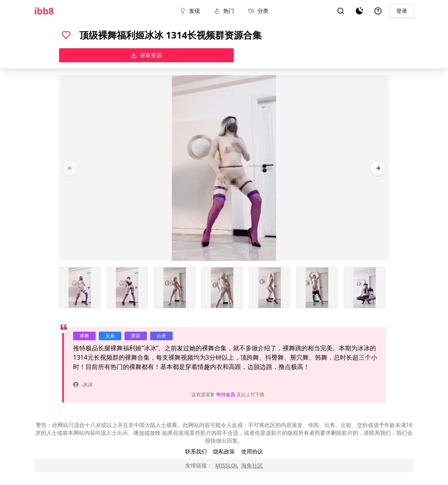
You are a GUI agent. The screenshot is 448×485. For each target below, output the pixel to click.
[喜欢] (66, 35)
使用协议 (252, 451)
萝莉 (136, 336)
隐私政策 (224, 451)
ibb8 (44, 11)
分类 (258, 11)
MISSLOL (227, 465)
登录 (402, 11)
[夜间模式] (359, 11)
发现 (190, 11)
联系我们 (196, 451)
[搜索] (341, 11)
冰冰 (83, 384)
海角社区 (252, 465)
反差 (110, 336)
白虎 (161, 336)
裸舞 (84, 336)
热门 (224, 11)
